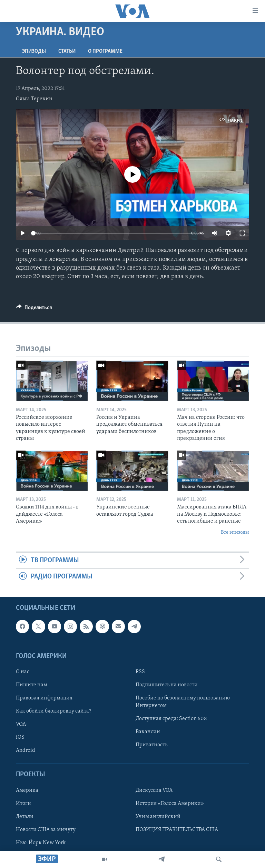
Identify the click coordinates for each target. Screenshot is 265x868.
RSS (140, 672)
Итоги (23, 803)
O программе (105, 51)
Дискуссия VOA (154, 790)
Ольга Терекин (34, 99)
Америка (27, 790)
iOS (20, 737)
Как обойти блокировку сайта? (53, 711)
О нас (23, 672)
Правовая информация (44, 698)
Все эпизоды (235, 532)
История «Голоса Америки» (170, 803)
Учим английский (158, 817)
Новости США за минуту (46, 830)
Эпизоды (34, 51)
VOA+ (22, 724)
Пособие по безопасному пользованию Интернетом (183, 702)
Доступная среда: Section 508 (171, 719)
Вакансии (148, 732)
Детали (25, 817)
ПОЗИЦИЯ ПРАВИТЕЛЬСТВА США (177, 830)
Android (26, 750)
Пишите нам (32, 685)
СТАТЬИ (67, 51)
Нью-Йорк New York (41, 843)
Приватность (151, 745)
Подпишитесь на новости (167, 685)
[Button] (34, 309)
